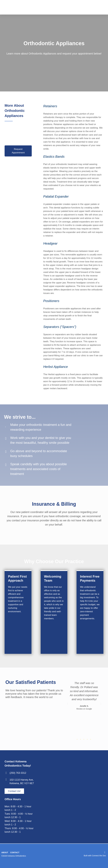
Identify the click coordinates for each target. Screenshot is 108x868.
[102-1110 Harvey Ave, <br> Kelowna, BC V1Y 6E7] (6, 780)
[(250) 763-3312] (6, 773)
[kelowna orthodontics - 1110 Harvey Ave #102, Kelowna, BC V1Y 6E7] (76, 797)
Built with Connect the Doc (95, 856)
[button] (68, 704)
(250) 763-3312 (18, 773)
